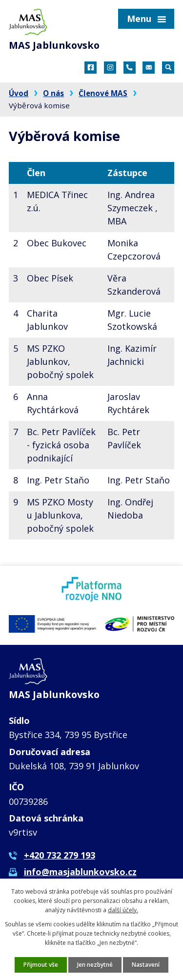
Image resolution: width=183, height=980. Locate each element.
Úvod (19, 93)
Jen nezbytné (95, 965)
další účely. (123, 910)
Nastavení (146, 965)
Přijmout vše (41, 965)
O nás (53, 93)
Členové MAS (103, 93)
